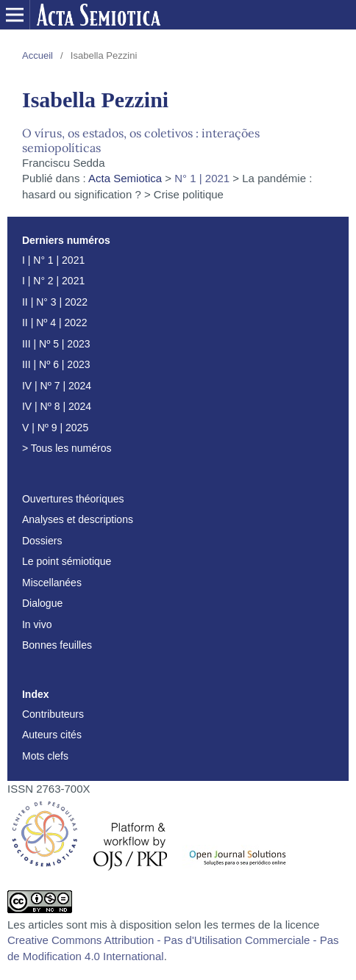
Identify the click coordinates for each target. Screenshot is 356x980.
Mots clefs (45, 756)
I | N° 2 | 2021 (53, 281)
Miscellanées (52, 583)
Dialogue (42, 603)
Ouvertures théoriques (73, 499)
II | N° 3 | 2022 (55, 302)
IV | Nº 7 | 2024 (57, 386)
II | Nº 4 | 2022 (55, 323)
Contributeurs (53, 714)
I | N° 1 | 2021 (53, 260)
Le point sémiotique (67, 561)
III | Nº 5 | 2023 (56, 344)
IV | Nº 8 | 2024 (57, 406)
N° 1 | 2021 (202, 178)
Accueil (38, 55)
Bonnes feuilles (57, 645)
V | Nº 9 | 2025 (55, 428)
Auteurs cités (52, 735)
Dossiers (42, 541)
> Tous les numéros (67, 448)
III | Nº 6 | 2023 (56, 364)
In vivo (37, 624)
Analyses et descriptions (78, 519)
